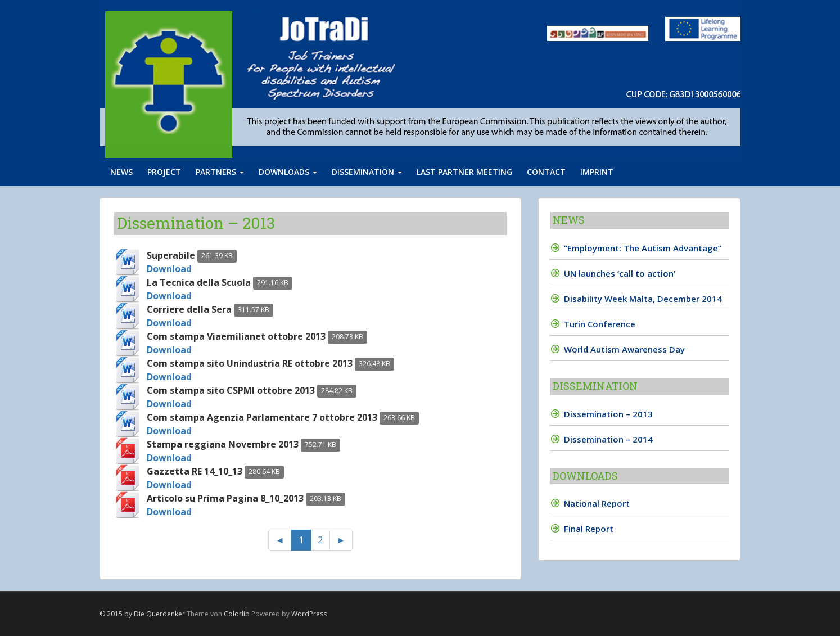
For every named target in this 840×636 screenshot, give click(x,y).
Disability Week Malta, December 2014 (643, 299)
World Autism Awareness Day (624, 349)
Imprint (597, 172)
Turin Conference (600, 324)
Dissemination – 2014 (608, 439)
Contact (546, 172)
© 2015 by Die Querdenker (142, 614)
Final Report (589, 529)
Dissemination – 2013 (608, 414)
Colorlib (237, 614)
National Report (597, 503)
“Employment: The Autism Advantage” (643, 248)
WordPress (309, 614)
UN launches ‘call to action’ (620, 273)
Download (169, 269)
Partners (220, 172)
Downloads (288, 172)
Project (164, 172)
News (121, 172)
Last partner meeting (464, 172)
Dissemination (367, 172)
